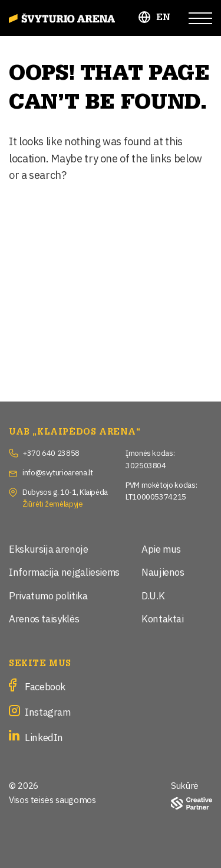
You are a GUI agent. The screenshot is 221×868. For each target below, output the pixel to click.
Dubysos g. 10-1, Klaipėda (65, 491)
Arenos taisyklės (44, 618)
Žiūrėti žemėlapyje (53, 503)
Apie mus (161, 548)
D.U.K (153, 595)
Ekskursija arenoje (49, 548)
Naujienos (163, 571)
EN (164, 17)
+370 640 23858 (51, 452)
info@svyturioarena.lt (57, 472)
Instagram (48, 711)
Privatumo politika (48, 595)
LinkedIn (44, 737)
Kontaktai (163, 618)
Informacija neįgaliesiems (64, 571)
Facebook (45, 686)
